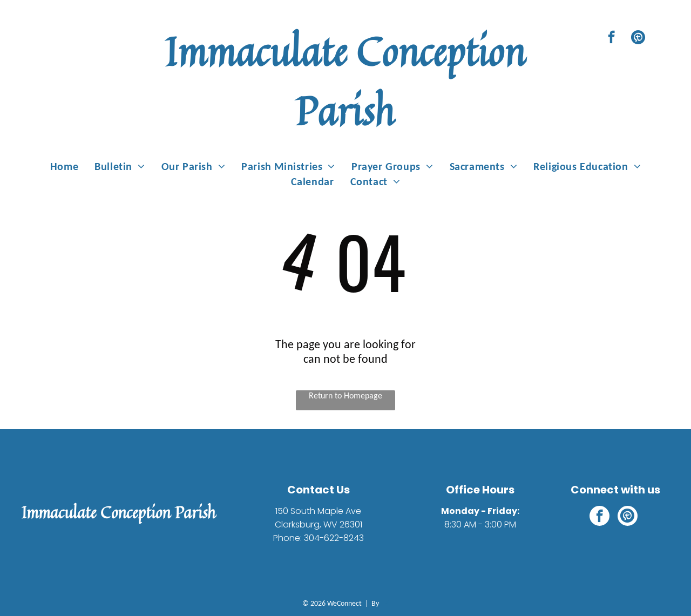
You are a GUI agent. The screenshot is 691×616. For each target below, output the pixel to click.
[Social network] (638, 38)
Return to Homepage (345, 395)
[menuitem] (64, 166)
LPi (385, 603)
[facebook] (611, 38)
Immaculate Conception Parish (345, 81)
